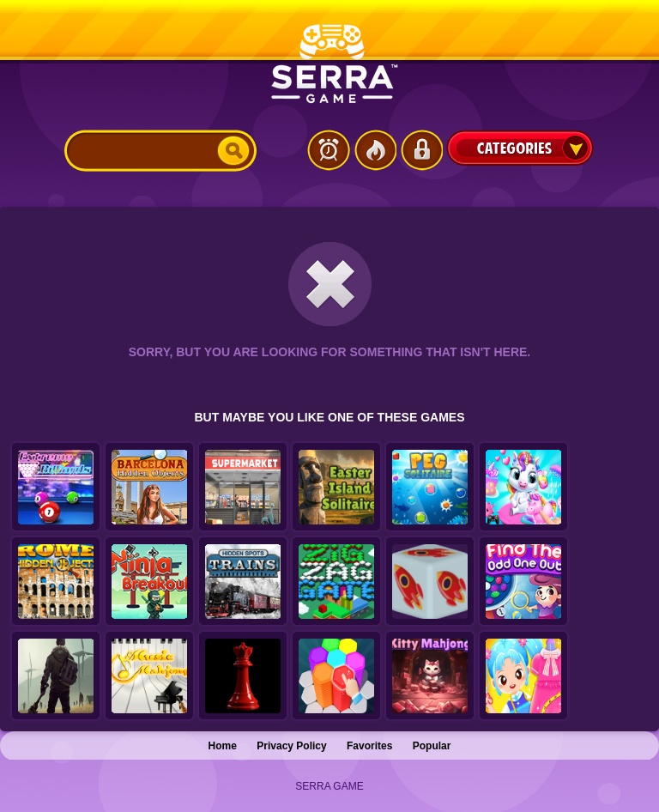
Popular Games (375, 150)
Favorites (369, 746)
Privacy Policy (291, 746)
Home (223, 746)
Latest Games (329, 150)
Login (421, 150)
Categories (520, 148)
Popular (432, 746)
